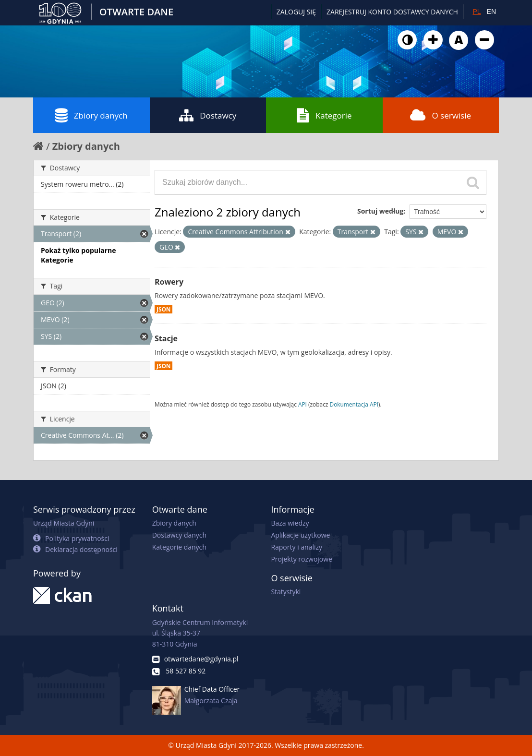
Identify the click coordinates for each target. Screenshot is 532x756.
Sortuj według (380, 211)
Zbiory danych (91, 115)
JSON (163, 309)
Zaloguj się (296, 12)
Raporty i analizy (296, 547)
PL (477, 12)
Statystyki (286, 592)
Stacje (166, 338)
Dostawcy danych (179, 535)
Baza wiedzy (290, 523)
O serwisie (441, 115)
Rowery (169, 282)
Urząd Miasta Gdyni (64, 523)
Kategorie (324, 115)
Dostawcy (208, 115)
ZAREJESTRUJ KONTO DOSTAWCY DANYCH (392, 12)
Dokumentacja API (354, 404)
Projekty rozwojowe (302, 559)
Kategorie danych (179, 547)
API (302, 404)
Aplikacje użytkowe (300, 535)
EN (491, 12)
